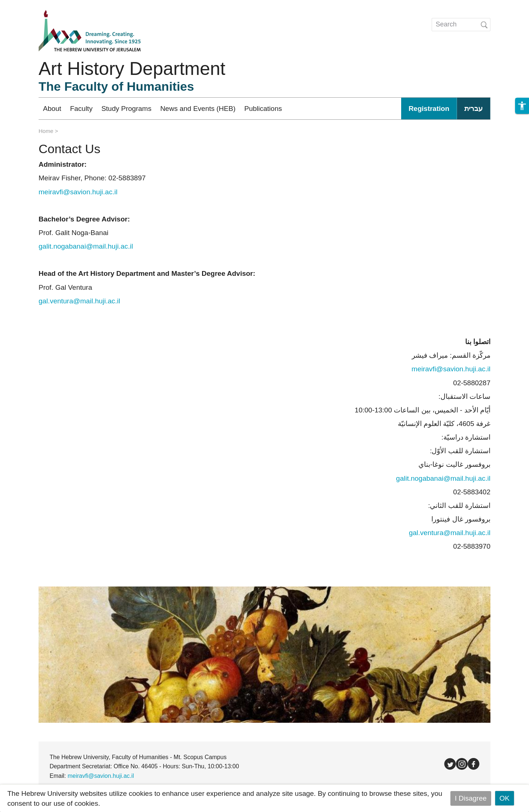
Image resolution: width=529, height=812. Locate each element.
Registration (429, 109)
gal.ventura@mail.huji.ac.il (79, 301)
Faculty (81, 109)
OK (505, 798)
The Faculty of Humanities (116, 86)
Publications (263, 109)
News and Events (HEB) (198, 109)
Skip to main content (32, 5)
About (52, 109)
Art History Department (132, 69)
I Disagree (471, 798)
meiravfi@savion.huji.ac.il (451, 369)
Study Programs (126, 109)
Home (46, 131)
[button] (522, 106)
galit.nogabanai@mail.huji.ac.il (86, 246)
